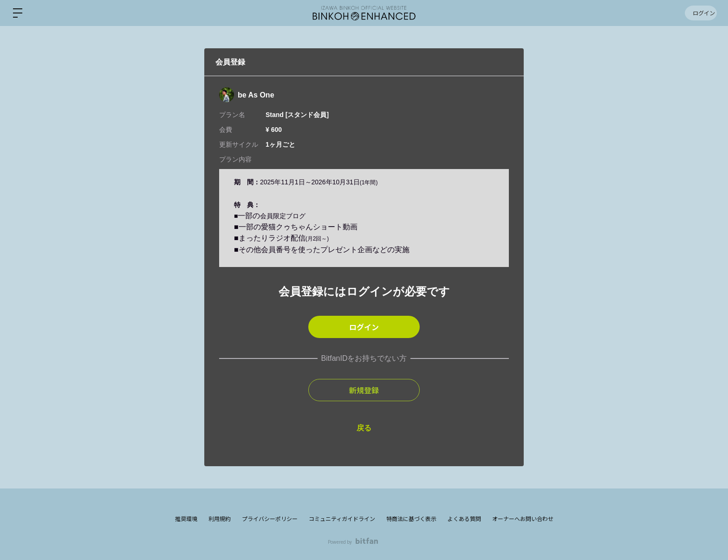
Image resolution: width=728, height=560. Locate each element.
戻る (364, 428)
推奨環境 (186, 519)
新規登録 (364, 390)
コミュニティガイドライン (342, 519)
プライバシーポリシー (270, 519)
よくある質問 (464, 519)
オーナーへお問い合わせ (523, 519)
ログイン (700, 13)
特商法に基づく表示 (411, 519)
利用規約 (220, 519)
